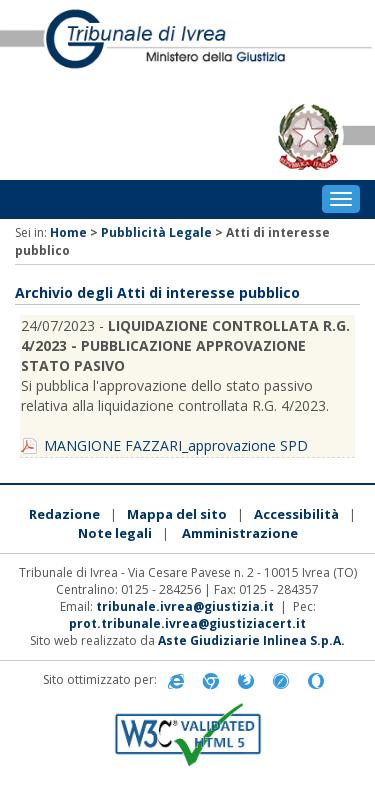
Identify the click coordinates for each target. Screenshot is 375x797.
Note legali (115, 533)
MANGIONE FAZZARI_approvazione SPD (176, 445)
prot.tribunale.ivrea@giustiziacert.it (187, 623)
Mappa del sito (177, 514)
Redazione (64, 514)
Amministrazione (240, 533)
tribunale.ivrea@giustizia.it (185, 606)
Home (68, 232)
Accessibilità (296, 514)
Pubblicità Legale (156, 232)
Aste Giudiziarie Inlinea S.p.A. (251, 640)
